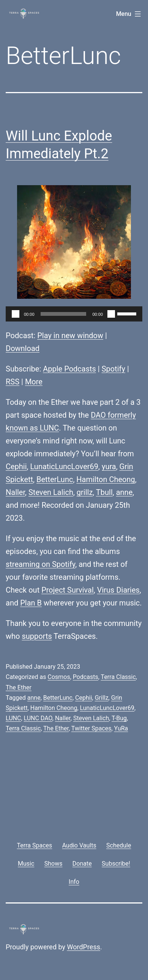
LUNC (13, 718)
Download (23, 348)
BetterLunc (55, 479)
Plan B (31, 603)
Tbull (104, 492)
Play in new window (70, 336)
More (34, 382)
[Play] (16, 314)
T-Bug (119, 718)
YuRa (121, 728)
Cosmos (59, 677)
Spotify (113, 369)
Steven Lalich (51, 492)
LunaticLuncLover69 (65, 467)
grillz (85, 492)
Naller (15, 492)
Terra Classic (118, 677)
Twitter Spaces (91, 728)
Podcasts (86, 677)
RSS (13, 382)
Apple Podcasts (69, 369)
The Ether (19, 687)
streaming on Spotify (40, 564)
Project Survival (68, 590)
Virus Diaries (118, 590)
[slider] (64, 314)
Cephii (16, 467)
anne (124, 492)
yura (109, 467)
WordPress (84, 947)
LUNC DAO (38, 718)
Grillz (102, 698)
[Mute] (111, 314)
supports (37, 636)
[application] (74, 314)
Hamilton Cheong (106, 479)
